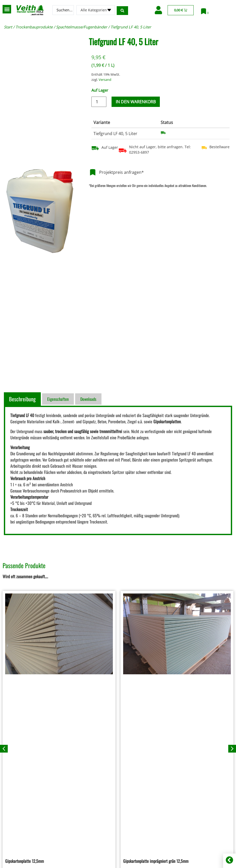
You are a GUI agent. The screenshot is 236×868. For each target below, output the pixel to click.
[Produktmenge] (99, 102)
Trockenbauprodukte (34, 27)
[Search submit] (123, 10)
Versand (105, 80)
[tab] (23, 399)
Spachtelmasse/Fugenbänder (82, 27)
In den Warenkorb (136, 102)
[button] (7, 9)
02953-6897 (139, 152)
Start (8, 27)
